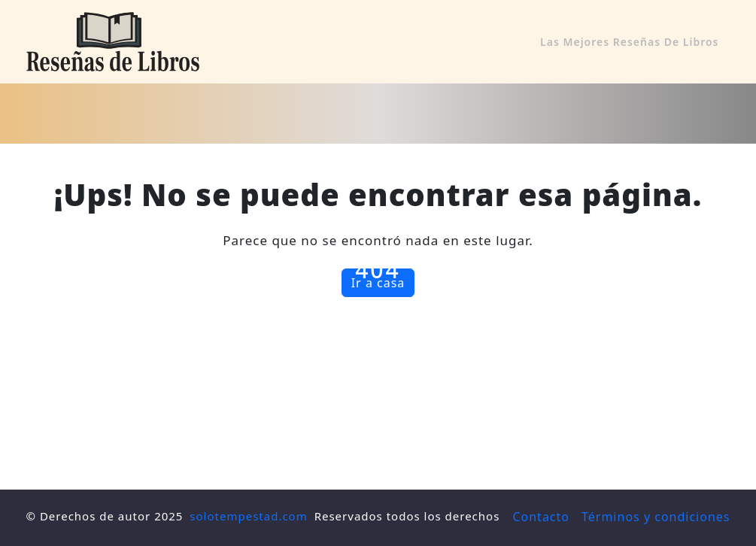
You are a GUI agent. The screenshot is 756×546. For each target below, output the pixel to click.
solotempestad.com (248, 516)
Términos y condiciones (656, 517)
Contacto (541, 517)
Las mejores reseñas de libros (629, 42)
